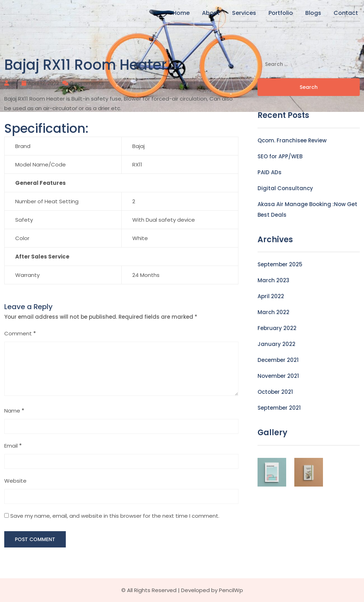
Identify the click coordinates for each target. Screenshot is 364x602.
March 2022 (273, 312)
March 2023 (273, 280)
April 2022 (271, 296)
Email (13, 446)
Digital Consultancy (285, 188)
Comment (20, 333)
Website (15, 481)
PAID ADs (270, 172)
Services (244, 13)
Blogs (313, 13)
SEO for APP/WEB (280, 156)
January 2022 (276, 344)
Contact (346, 13)
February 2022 (277, 328)
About (211, 13)
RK (15, 83)
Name (14, 411)
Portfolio (281, 13)
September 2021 (279, 408)
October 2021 (275, 392)
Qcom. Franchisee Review (292, 140)
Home (181, 13)
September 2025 (280, 264)
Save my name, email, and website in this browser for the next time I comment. (115, 516)
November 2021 (278, 376)
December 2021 (278, 360)
